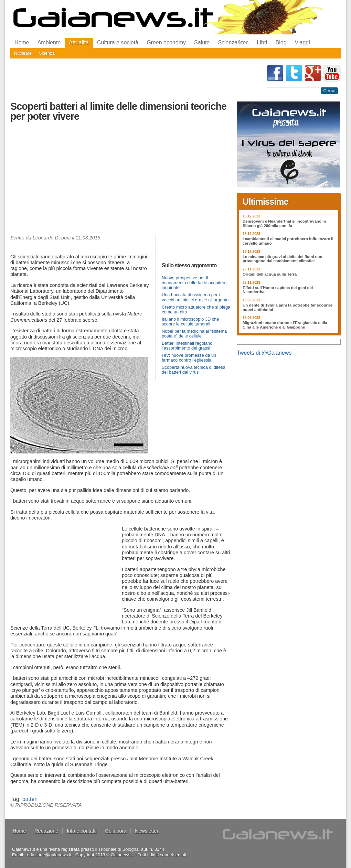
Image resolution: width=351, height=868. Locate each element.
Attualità (79, 42)
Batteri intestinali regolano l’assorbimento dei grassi (187, 346)
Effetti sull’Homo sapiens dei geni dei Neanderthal (278, 290)
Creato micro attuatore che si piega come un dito (196, 309)
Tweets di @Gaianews (264, 353)
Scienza (47, 53)
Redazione (46, 831)
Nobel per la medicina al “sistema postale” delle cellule (194, 334)
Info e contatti (82, 831)
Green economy (166, 42)
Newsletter (147, 831)
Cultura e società (118, 42)
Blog (281, 42)
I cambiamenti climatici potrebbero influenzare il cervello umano (288, 241)
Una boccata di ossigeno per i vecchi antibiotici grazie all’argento (195, 297)
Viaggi (302, 42)
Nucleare (23, 53)
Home (22, 42)
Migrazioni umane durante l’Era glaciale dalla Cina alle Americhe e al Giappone (285, 325)
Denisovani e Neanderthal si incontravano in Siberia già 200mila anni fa (284, 223)
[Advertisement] (120, 180)
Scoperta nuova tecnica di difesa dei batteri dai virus (194, 370)
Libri (262, 42)
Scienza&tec (233, 42)
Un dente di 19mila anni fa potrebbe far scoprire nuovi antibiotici (288, 307)
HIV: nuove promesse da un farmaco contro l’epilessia (189, 358)
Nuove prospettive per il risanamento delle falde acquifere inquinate (194, 283)
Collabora (116, 831)
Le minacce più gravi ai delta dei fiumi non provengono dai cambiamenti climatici (283, 259)
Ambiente (49, 42)
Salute (202, 42)
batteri (30, 799)
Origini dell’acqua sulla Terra (270, 274)
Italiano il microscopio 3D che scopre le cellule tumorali (190, 322)
